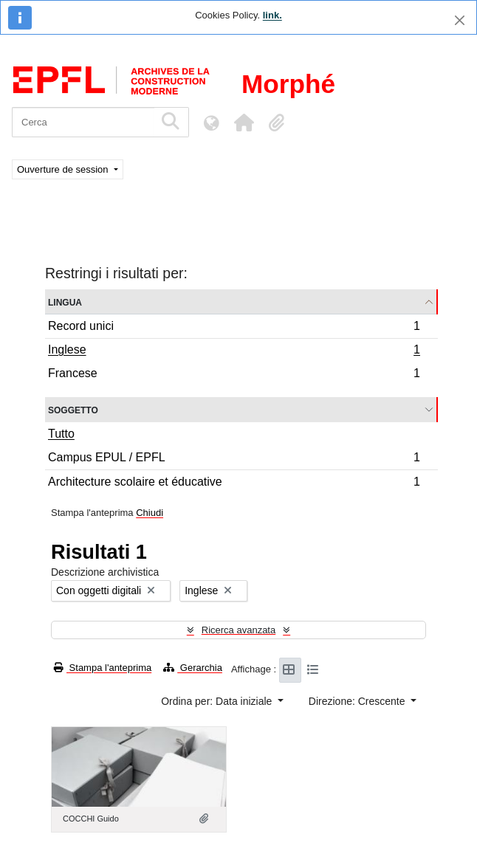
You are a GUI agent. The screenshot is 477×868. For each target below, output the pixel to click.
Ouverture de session (64, 169)
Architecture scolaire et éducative (234, 483)
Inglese (234, 351)
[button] (244, 123)
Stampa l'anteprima (103, 668)
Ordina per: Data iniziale (218, 701)
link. (272, 15)
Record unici (234, 328)
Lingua (65, 302)
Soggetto (73, 409)
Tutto (61, 434)
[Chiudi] (460, 20)
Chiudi (150, 513)
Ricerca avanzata (238, 630)
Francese (234, 375)
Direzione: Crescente (358, 701)
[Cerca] (83, 122)
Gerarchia (193, 668)
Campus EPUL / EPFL (234, 459)
